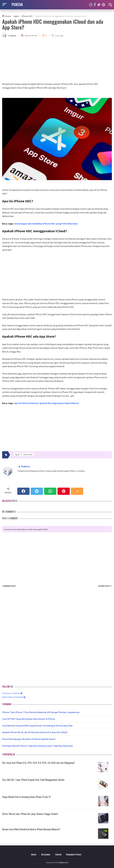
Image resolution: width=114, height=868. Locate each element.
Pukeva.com (64, 862)
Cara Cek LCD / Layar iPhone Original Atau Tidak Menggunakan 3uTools (33, 780)
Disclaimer (46, 854)
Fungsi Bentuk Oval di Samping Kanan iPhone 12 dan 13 (26, 797)
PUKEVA (17, 4)
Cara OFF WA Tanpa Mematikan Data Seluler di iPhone (29, 719)
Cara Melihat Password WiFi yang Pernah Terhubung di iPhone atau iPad (37, 726)
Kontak (58, 854)
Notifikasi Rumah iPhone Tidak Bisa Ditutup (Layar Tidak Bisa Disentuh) (37, 746)
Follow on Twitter (12, 693)
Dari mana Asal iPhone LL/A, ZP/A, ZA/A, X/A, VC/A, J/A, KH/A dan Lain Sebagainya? (39, 763)
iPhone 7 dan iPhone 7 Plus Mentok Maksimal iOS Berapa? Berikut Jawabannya (41, 712)
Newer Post (9, 586)
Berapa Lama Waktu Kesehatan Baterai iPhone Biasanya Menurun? (31, 829)
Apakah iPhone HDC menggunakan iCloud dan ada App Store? (53, 24)
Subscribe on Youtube (14, 697)
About (34, 854)
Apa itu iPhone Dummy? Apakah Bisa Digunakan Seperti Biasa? (47, 403)
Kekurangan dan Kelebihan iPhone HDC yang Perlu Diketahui (46, 224)
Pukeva (25, 467)
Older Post (105, 586)
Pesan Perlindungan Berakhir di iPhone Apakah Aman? (29, 739)
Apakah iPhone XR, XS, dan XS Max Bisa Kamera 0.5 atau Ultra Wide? (35, 732)
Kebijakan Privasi (74, 854)
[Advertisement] (57, 61)
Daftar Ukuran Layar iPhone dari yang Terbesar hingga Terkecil (30, 814)
